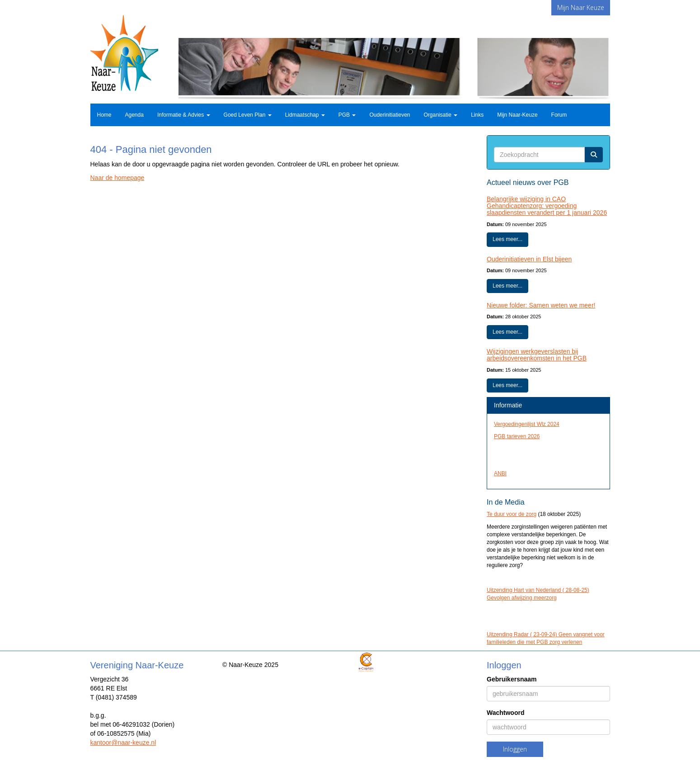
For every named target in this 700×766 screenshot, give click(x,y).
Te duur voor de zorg (512, 514)
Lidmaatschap (305, 115)
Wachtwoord (505, 713)
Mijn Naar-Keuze (517, 115)
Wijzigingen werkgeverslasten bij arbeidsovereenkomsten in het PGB (537, 355)
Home (104, 115)
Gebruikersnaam (512, 679)
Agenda (134, 115)
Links (477, 115)
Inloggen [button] (515, 749)
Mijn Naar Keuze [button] (581, 7)
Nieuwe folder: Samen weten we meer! (541, 305)
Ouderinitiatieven (390, 115)
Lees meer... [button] (507, 239)
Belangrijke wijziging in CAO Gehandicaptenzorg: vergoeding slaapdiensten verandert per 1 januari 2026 (547, 206)
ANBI (500, 473)
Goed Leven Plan (248, 115)
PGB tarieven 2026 (517, 436)
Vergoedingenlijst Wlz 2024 (527, 424)
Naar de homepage (117, 178)
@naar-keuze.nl (123, 742)
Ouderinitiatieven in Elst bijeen (529, 259)
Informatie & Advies (184, 115)
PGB (347, 115)
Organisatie (440, 115)
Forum (559, 115)
